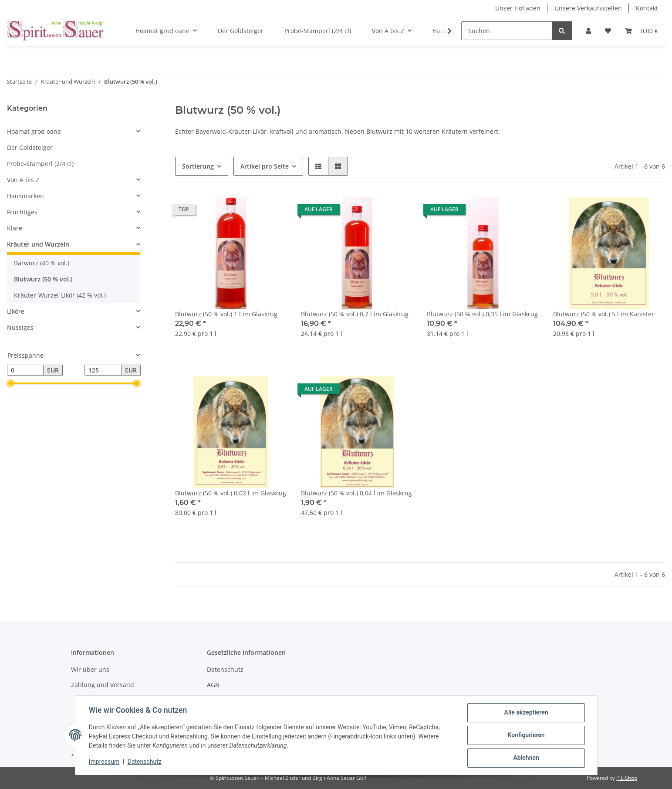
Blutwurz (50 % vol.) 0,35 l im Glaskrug (482, 314)
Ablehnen (526, 758)
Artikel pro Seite (265, 166)
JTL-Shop (627, 778)
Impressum (105, 762)
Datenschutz (225, 669)
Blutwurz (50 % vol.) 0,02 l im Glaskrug (231, 493)
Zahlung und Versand (103, 685)
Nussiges (20, 327)
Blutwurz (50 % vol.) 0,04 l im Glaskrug (356, 493)
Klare (15, 228)
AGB (213, 685)
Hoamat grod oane (34, 131)
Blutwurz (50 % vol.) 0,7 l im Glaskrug (355, 314)
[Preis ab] (25, 370)
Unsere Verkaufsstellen (588, 8)
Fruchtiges (22, 212)
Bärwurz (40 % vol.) (42, 263)
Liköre (16, 311)
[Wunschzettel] (608, 31)
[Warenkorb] (642, 31)
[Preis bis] (103, 370)
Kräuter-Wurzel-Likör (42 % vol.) (60, 295)
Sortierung (198, 166)
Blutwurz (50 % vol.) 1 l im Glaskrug (226, 314)
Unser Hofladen (518, 8)
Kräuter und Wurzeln (38, 244)
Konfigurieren (526, 735)
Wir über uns (90, 669)
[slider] (10, 384)
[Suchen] (507, 31)
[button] (588, 31)
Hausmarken (25, 196)
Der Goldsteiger (30, 147)
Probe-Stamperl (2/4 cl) (40, 164)
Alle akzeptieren (526, 713)
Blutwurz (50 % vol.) (43, 279)
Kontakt (647, 8)
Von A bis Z (23, 180)
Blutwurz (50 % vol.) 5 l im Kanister (604, 314)
